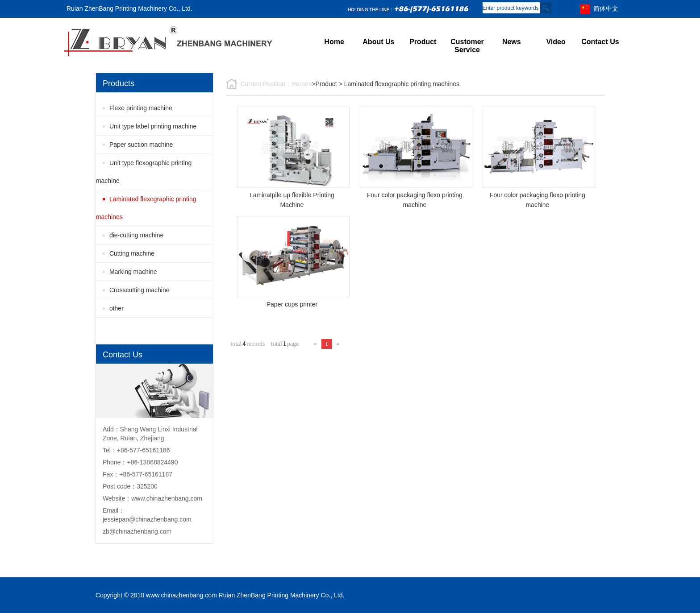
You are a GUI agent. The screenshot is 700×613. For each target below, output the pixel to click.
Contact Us (600, 42)
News (512, 42)
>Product (324, 84)
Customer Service (467, 46)
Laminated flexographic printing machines (146, 208)
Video (556, 42)
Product (423, 42)
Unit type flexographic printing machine (144, 172)
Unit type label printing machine (153, 126)
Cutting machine (132, 253)
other (117, 308)
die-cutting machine (136, 235)
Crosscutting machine (140, 290)
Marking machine (133, 272)
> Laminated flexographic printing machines (399, 84)
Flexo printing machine (141, 108)
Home (334, 42)
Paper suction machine (141, 145)
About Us (378, 42)
